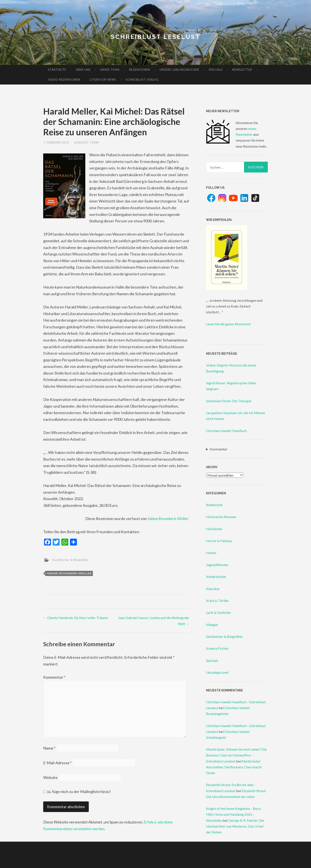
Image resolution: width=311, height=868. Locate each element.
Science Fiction (217, 648)
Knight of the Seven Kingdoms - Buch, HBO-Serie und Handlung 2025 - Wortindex (234, 814)
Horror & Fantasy (219, 541)
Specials (216, 70)
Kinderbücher (216, 577)
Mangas (212, 625)
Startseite (57, 70)
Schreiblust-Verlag (142, 80)
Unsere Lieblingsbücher (179, 70)
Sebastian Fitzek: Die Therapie (229, 401)
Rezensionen (140, 70)
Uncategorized (217, 672)
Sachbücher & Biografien (71, 559)
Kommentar (54, 677)
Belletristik (214, 505)
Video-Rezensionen (64, 80)
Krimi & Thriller (217, 601)
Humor (211, 553)
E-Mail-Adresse (57, 765)
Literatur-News (103, 80)
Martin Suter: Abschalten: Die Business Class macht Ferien (234, 767)
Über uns (83, 70)
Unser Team (110, 70)
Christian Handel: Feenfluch (226, 431)
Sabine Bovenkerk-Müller (167, 519)
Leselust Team (89, 142)
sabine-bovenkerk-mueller (69, 573)
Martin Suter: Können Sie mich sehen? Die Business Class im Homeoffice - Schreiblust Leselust (236, 755)
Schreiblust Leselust (156, 37)
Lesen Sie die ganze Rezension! (228, 324)
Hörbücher (214, 529)
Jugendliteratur (217, 565)
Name (49, 750)
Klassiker (213, 589)
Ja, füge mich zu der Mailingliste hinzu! (77, 794)
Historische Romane (221, 517)
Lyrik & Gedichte (218, 612)
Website (50, 780)
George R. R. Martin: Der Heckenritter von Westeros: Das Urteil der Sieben (235, 826)
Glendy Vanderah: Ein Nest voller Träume (75, 618)
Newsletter (242, 70)
